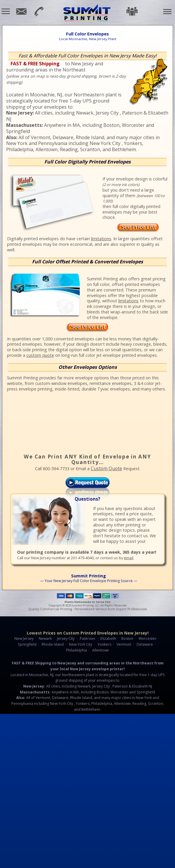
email (129, 558)
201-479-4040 (38, 11)
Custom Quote (106, 468)
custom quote (40, 355)
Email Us (21, 12)
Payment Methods (88, 596)
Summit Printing (87, 13)
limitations (101, 239)
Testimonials (132, 11)
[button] (6, 11)
